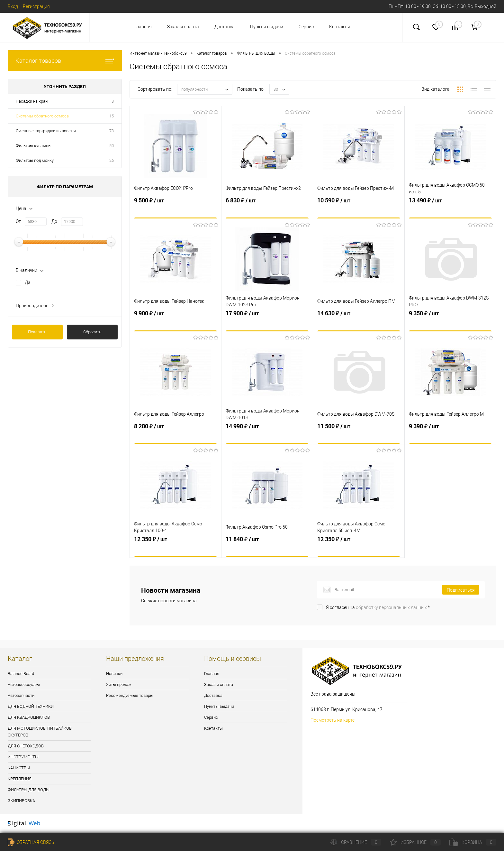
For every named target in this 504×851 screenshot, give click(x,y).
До (54, 221)
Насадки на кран (32, 101)
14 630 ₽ (359, 323)
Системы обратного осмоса (42, 116)
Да (28, 282)
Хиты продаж (119, 684)
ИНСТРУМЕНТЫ (23, 757)
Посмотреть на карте (333, 720)
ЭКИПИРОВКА (21, 801)
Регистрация (36, 6)
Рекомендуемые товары (130, 695)
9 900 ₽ (175, 323)
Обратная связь (31, 842)
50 (112, 146)
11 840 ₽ (267, 549)
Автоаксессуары (24, 684)
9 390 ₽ (450, 436)
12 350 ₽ (175, 549)
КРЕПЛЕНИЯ (20, 779)
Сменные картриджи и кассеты (46, 131)
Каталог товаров (65, 61)
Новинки (114, 674)
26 (112, 160)
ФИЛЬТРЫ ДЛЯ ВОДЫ (29, 790)
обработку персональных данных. (392, 607)
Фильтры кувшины (34, 146)
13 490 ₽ (450, 210)
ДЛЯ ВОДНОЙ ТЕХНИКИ (31, 706)
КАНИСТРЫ (19, 768)
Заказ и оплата (183, 27)
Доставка (225, 27)
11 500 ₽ (359, 436)
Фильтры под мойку (35, 160)
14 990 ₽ (267, 436)
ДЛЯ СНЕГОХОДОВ (26, 746)
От (18, 221)
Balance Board (21, 674)
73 (112, 131)
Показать (37, 332)
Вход (13, 6)
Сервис (306, 27)
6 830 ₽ (267, 210)
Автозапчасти (21, 695)
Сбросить (92, 332)
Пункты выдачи (267, 27)
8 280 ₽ (175, 436)
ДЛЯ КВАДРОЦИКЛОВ (29, 717)
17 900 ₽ (267, 323)
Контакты (340, 27)
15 (112, 116)
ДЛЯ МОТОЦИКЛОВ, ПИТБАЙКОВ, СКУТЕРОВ (40, 732)
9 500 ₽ (175, 210)
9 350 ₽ (450, 323)
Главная (143, 27)
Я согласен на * (378, 607)
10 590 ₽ (359, 210)
